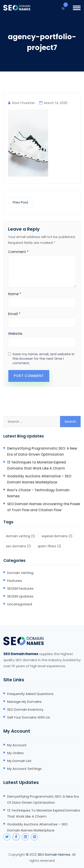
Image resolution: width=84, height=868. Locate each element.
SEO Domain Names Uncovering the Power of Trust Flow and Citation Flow (44, 507)
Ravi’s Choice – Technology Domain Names (38, 493)
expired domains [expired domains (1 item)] (57, 536)
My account (17, 745)
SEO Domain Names (54, 854)
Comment (18, 252)
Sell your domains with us (29, 717)
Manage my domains (24, 702)
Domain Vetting (20, 573)
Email (14, 314)
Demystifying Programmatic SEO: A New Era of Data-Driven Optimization (42, 451)
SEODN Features (20, 588)
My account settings (24, 769)
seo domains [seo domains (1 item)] (18, 546)
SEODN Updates (20, 596)
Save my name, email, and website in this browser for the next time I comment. (43, 359)
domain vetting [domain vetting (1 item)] (20, 536)
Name (15, 294)
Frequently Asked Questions (30, 694)
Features (15, 581)
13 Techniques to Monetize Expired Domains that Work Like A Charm (37, 465)
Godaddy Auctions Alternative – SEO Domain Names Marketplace (39, 479)
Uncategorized (20, 604)
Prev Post (21, 202)
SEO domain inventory (25, 709)
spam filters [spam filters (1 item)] (49, 546)
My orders (15, 753)
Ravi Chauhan (24, 103)
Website (15, 334)
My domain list (19, 761)
